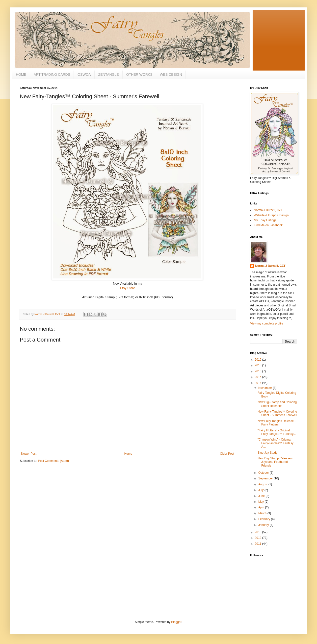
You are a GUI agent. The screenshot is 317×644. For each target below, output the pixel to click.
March (263, 513)
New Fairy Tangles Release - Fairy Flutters (277, 423)
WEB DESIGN (171, 74)
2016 (259, 371)
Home (128, 454)
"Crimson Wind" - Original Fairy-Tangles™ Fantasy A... (276, 443)
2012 (259, 538)
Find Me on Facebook (268, 225)
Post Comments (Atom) (53, 461)
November (266, 388)
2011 (259, 544)
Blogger (176, 622)
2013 (259, 532)
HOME (21, 74)
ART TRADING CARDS (52, 74)
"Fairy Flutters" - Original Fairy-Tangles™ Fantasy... (277, 432)
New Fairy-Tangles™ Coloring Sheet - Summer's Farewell (277, 413)
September (266, 478)
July (261, 490)
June (262, 496)
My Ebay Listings (265, 220)
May (262, 502)
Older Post (227, 454)
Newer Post (29, 454)
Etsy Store (128, 288)
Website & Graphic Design (271, 215)
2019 (259, 360)
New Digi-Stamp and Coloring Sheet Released (277, 404)
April (262, 507)
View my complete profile (267, 323)
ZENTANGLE (109, 74)
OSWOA (84, 74)
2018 (259, 365)
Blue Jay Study (267, 453)
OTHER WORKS (139, 74)
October (264, 473)
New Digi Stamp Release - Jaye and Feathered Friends (275, 462)
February (265, 519)
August (263, 484)
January (264, 525)
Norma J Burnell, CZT (268, 210)
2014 (259, 383)
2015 (259, 377)
